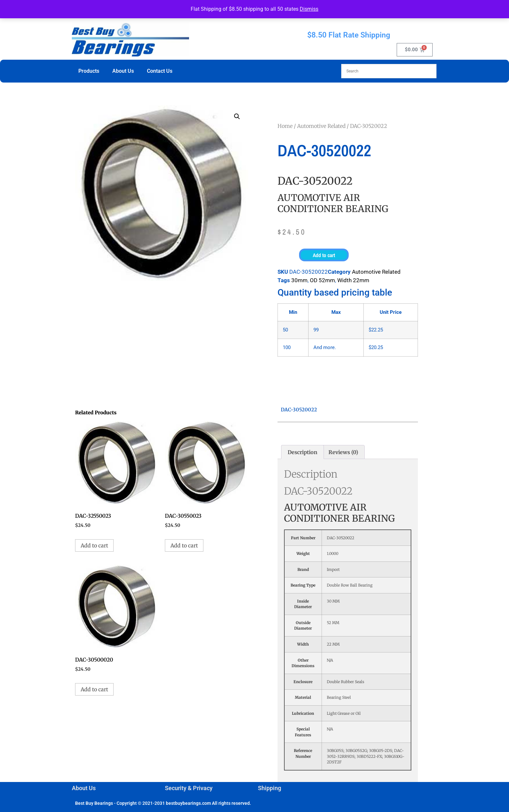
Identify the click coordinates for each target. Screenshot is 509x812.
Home (285, 126)
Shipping (270, 788)
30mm (299, 280)
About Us (123, 71)
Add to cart (324, 255)
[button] (237, 116)
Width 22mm (353, 280)
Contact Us (160, 71)
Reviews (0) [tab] (343, 452)
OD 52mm (322, 280)
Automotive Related (321, 126)
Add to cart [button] (94, 545)
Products (89, 71)
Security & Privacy (189, 788)
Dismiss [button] (309, 9)
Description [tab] (302, 452)
